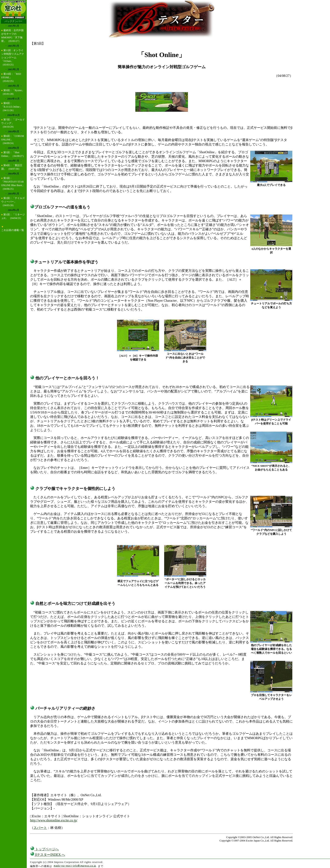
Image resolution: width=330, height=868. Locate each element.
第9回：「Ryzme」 (14, 90)
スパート (40, 828)
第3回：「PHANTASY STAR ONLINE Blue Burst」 (13, 182)
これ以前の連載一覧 (13, 230)
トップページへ (44, 849)
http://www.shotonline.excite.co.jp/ (54, 820)
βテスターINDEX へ (48, 855)
